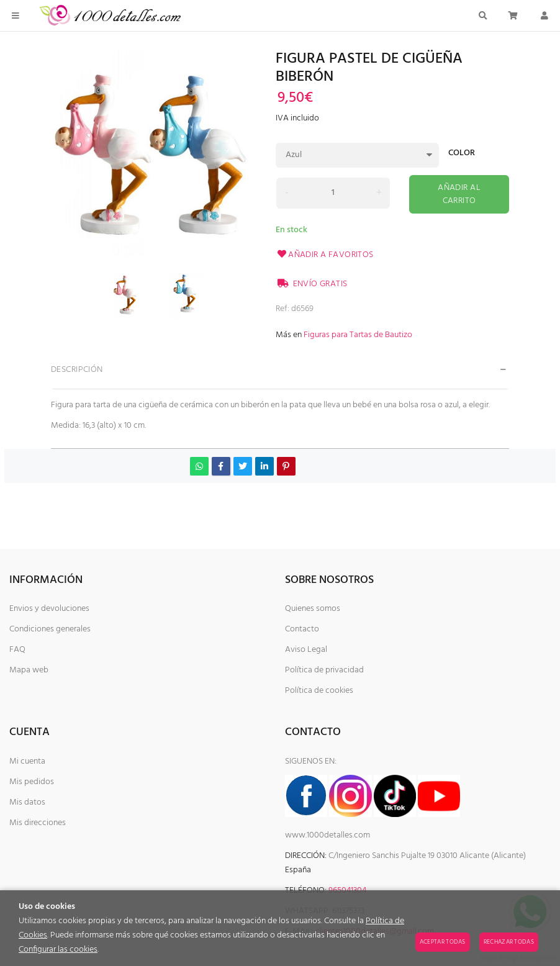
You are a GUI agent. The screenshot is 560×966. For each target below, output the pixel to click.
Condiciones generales (50, 629)
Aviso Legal (306, 650)
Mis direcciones (38, 823)
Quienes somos (313, 609)
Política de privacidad (324, 670)
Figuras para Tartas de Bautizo (358, 335)
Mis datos (27, 802)
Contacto (302, 629)
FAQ (17, 650)
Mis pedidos (32, 782)
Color (462, 154)
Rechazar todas (509, 942)
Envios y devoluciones (49, 609)
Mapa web (29, 670)
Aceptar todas (443, 942)
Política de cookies (319, 691)
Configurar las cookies (58, 950)
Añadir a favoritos (325, 255)
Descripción (77, 370)
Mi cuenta (27, 761)
